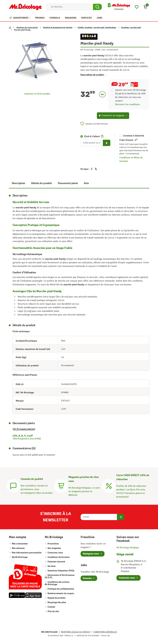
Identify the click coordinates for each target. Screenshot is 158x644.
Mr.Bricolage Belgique (128, 548)
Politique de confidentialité (60, 589)
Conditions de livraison (58, 557)
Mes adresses (18, 548)
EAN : (104, 50)
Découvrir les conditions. (128, 104)
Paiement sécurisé (56, 562)
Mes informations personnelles (27, 553)
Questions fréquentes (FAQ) (61, 571)
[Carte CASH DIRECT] (109, 486)
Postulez (87, 578)
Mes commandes (20, 544)
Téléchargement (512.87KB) (27, 439)
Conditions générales (105, 632)
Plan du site (53, 611)
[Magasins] (61, 486)
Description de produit (93, 75)
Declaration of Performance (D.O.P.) (60, 576)
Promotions (53, 544)
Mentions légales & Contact (76, 632)
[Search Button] (97, 7)
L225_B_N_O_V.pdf (23, 436)
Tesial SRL (106, 636)
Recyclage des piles (57, 602)
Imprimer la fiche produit (37, 94)
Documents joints (68, 183)
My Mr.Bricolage (20, 557)
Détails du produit (41, 183)
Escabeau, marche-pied (131, 28)
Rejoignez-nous (91, 554)
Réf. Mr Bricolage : (87, 50)
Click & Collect (92, 136)
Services (51, 566)
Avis (86, 183)
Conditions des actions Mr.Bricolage (57, 583)
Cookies (51, 607)
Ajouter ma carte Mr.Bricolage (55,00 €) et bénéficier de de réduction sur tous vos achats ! (131, 95)
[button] (145, 7)
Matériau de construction (27, 28)
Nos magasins (54, 548)
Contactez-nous (55, 553)
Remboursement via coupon (61, 593)
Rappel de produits (56, 598)
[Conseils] (13, 486)
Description (18, 183)
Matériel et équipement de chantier (58, 28)
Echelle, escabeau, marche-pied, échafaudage (97, 28)
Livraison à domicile (134, 136)
